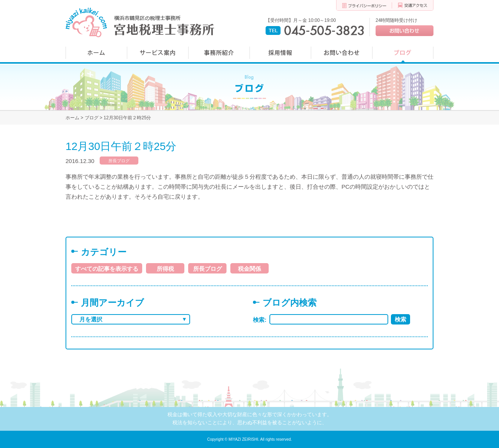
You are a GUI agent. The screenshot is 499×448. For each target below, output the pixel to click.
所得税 (165, 269)
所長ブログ (119, 161)
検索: (261, 320)
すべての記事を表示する (107, 269)
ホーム (72, 118)
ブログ (92, 118)
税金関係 (250, 269)
